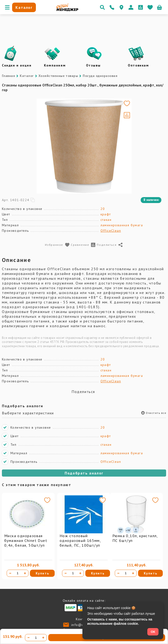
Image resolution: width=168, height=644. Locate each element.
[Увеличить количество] (25, 573)
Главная (8, 76)
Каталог (27, 76)
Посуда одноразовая (100, 76)
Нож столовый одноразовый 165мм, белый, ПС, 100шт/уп (80, 540)
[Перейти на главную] (67, 10)
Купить (42, 573)
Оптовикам (138, 65)
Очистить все (154, 413)
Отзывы (93, 65)
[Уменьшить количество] (10, 573)
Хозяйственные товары (58, 76)
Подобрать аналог (84, 473)
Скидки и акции (17, 65)
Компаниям (55, 65)
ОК (153, 632)
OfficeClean (111, 231)
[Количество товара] (18, 573)
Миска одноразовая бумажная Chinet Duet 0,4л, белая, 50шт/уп (26, 540)
